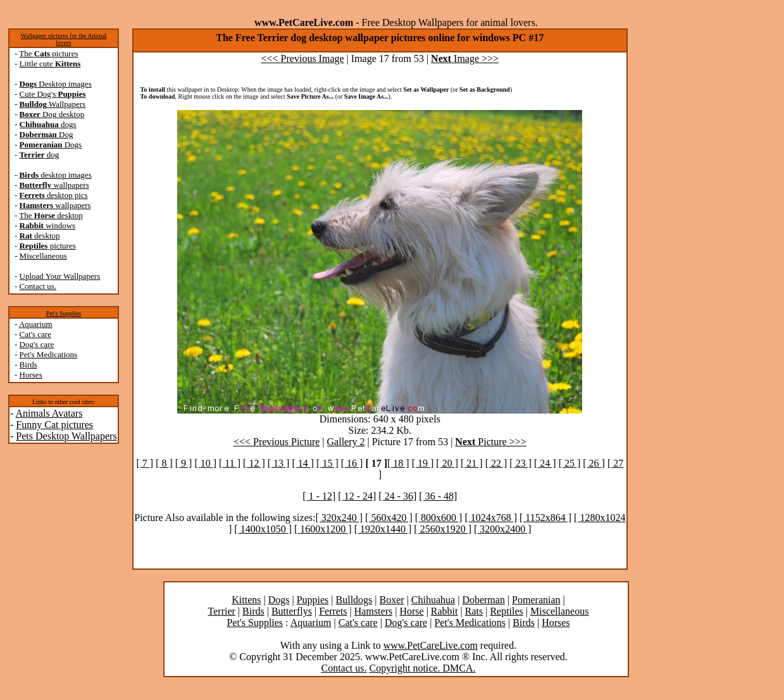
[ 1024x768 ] (491, 518)
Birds (28, 365)
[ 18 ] (398, 463)
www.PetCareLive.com (431, 645)
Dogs (51, 144)
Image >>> (465, 58)
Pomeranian (536, 600)
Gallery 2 (346, 442)
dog (40, 155)
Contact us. (38, 286)
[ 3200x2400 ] (503, 529)
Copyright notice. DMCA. (423, 668)
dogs (48, 124)
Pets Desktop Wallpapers (66, 436)
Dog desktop (52, 114)
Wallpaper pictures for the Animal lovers (64, 39)
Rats (474, 611)
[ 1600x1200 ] (323, 529)
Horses (31, 375)
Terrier (222, 611)
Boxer (392, 600)
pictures (48, 246)
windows (48, 225)
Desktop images (56, 84)
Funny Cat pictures (54, 425)
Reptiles (506, 611)
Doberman (483, 600)
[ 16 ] (352, 463)
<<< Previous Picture (277, 442)
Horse (411, 611)
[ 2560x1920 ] (443, 529)
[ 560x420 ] (389, 518)
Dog (47, 134)
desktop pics (54, 195)
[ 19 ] (423, 463)
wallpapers (54, 185)
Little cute (50, 64)
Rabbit (445, 611)
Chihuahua (433, 600)
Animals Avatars (49, 413)
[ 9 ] (184, 463)
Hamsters (373, 611)
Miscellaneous (43, 256)
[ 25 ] (570, 463)
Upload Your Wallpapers (60, 276)
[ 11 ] (230, 463)
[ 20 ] (447, 463)
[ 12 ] (254, 463)
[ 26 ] (594, 463)
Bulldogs (354, 600)
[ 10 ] (205, 463)
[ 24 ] (545, 463)
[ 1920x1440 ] (383, 529)
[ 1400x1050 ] (263, 529)
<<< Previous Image (303, 58)
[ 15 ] (327, 463)
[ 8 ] (164, 463)
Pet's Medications (49, 354)
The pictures (48, 53)
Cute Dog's (53, 94)
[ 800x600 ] (439, 518)
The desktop (51, 215)
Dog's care (37, 344)
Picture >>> (490, 442)
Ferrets (333, 611)
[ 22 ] (496, 463)
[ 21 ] (472, 463)
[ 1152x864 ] (545, 518)
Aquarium (36, 324)
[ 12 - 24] (357, 496)
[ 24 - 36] (397, 496)
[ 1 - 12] (319, 496)
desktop (40, 236)
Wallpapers (53, 104)
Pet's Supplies (64, 313)
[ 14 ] (303, 463)
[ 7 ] (145, 463)
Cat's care (35, 334)
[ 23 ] (520, 463)
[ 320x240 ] (339, 518)
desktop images (56, 175)
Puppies (313, 600)
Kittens (246, 600)
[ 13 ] (279, 463)
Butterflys (292, 611)
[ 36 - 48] (438, 496)
